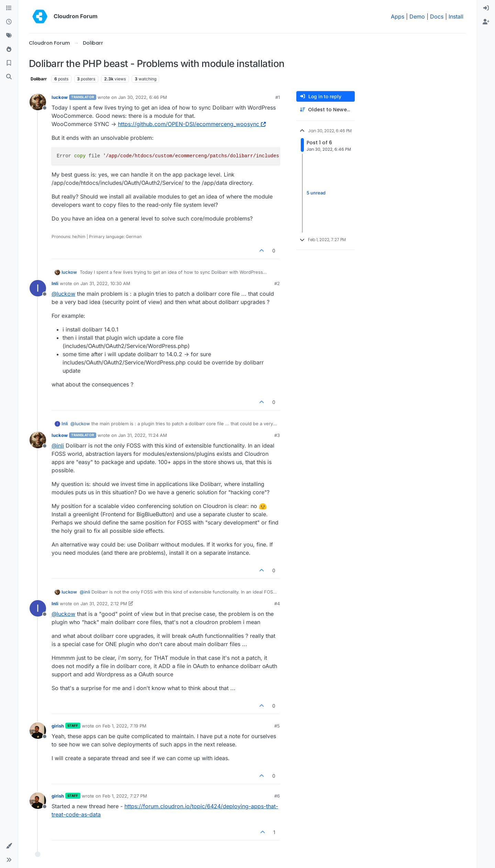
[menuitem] (486, 8)
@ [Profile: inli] (58, 446)
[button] (9, 846)
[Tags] (9, 36)
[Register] (486, 22)
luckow (60, 97)
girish (58, 726)
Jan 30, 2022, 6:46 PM (143, 97)
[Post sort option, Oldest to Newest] (326, 110)
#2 (277, 283)
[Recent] (9, 22)
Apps (398, 16)
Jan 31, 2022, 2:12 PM (104, 604)
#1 (278, 97)
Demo (417, 16)
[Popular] (9, 49)
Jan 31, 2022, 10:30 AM (105, 283)
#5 (277, 726)
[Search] (9, 77)
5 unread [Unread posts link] (316, 193)
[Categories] (9, 8)
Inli (55, 283)
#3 (277, 435)
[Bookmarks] (9, 63)
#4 (277, 604)
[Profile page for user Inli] (38, 288)
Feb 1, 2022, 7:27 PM (125, 796)
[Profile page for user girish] (38, 731)
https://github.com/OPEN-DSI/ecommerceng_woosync (192, 124)
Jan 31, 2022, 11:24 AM (143, 435)
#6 (277, 796)
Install (456, 16)
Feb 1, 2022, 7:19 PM (124, 726)
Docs (437, 16)
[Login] (486, 8)
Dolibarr (39, 79)
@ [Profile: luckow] (63, 294)
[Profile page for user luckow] (38, 102)
